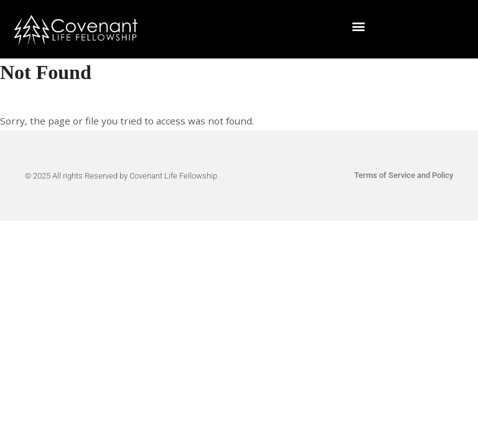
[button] (359, 26)
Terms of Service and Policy (404, 175)
